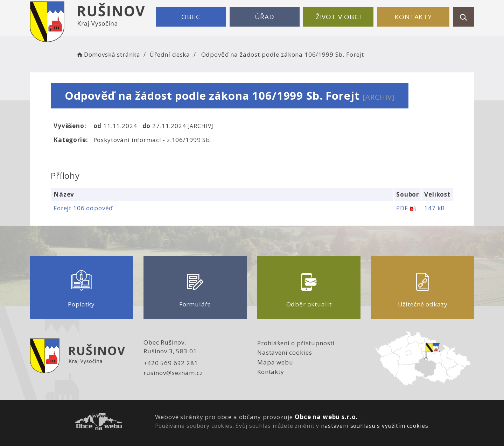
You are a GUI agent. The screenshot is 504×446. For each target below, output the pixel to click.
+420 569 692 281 (171, 363)
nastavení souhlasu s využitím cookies (374, 426)
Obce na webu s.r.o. (326, 417)
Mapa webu (275, 362)
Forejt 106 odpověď (83, 208)
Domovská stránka (108, 54)
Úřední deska (170, 54)
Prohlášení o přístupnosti (296, 343)
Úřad (264, 17)
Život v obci (338, 17)
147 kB (435, 208)
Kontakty (413, 17)
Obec (191, 17)
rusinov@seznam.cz (173, 373)
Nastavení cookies (285, 352)
